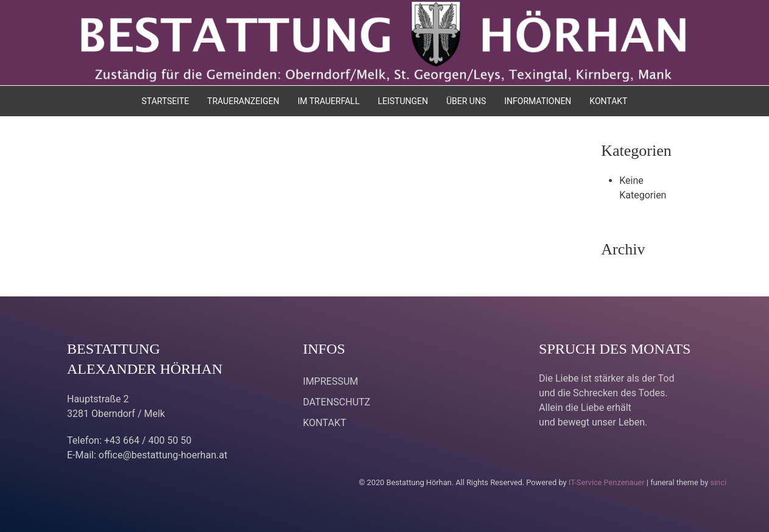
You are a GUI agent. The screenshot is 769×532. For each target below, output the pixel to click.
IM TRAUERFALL (329, 101)
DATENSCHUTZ (337, 402)
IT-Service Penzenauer (607, 482)
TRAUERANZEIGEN (243, 101)
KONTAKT (608, 101)
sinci (718, 482)
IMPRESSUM (331, 381)
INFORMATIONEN (538, 101)
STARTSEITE (166, 101)
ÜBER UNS (466, 101)
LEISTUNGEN (403, 101)
